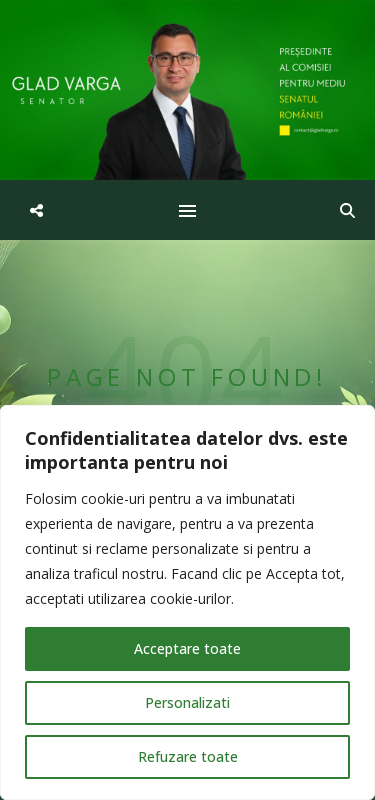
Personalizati (187, 702)
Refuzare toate (188, 756)
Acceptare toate (187, 648)
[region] (187, 602)
